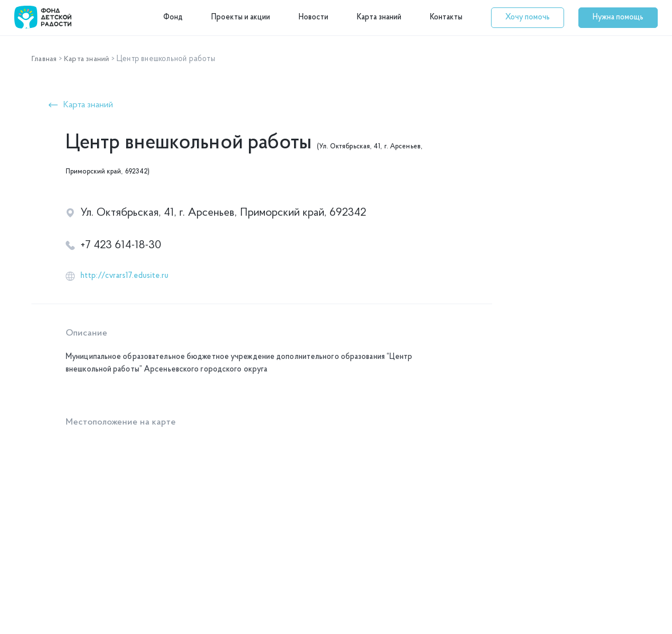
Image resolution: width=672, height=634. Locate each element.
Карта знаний (379, 17)
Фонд (173, 17)
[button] (528, 18)
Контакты (446, 17)
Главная (45, 59)
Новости (313, 17)
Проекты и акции (241, 17)
